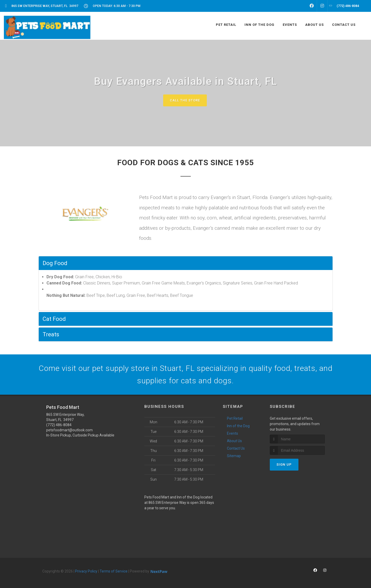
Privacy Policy (86, 571)
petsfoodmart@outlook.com (69, 430)
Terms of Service (114, 571)
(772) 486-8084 (59, 425)
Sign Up (284, 464)
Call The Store (185, 100)
